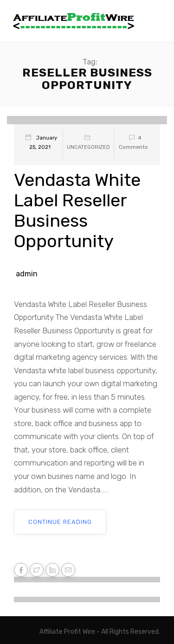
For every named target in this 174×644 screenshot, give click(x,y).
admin (27, 274)
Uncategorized (88, 147)
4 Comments (133, 142)
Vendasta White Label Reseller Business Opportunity (77, 210)
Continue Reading (60, 522)
